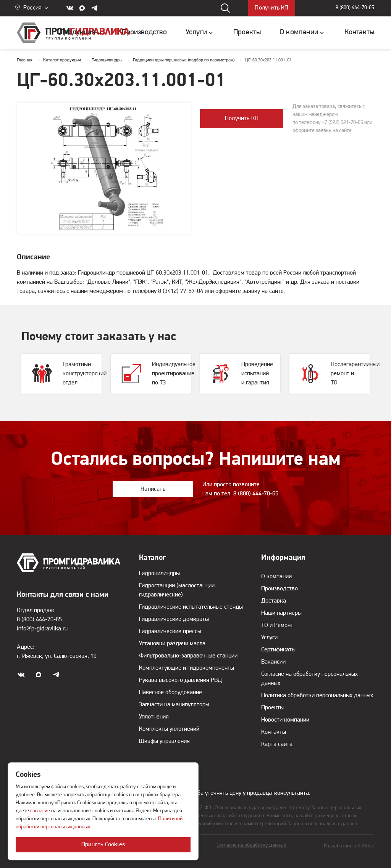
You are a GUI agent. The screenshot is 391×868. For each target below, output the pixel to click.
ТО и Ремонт (277, 625)
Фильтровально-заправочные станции (188, 656)
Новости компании (285, 720)
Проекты (272, 708)
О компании (276, 577)
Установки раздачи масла (172, 644)
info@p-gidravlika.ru (42, 629)
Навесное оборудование (170, 693)
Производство (280, 589)
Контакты (274, 732)
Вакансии (273, 662)
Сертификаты (278, 650)
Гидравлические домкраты (174, 619)
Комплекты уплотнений (169, 729)
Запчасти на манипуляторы (174, 705)
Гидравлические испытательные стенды (191, 607)
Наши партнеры (281, 613)
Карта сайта (277, 744)
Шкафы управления (164, 741)
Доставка (274, 601)
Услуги (269, 638)
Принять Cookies (103, 845)
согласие (40, 811)
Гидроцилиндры (159, 574)
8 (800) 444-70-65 (355, 8)
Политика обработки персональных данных (317, 696)
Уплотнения (154, 717)
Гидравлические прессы (170, 632)
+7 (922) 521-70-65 (343, 123)
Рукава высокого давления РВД (180, 680)
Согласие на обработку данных (251, 845)
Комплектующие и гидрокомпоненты (187, 668)
